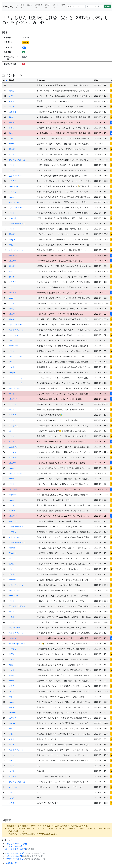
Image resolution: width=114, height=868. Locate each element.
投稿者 (22, 6)
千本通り (13, 532)
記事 (17, 6)
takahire (13, 713)
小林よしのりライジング (16, 844)
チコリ (12, 128)
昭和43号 (13, 495)
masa (11, 197)
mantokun (13, 186)
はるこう (13, 760)
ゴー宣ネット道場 (14, 846)
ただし (12, 91)
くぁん (12, 303)
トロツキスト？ (15, 335)
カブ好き (13, 718)
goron (12, 144)
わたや (12, 803)
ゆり (11, 362)
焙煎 (11, 665)
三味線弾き (14, 447)
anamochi (13, 675)
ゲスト (12, 154)
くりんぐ (13, 192)
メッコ (12, 85)
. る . (22, 378)
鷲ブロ (63, 6)
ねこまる (13, 112)
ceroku (12, 511)
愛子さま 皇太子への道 (16, 849)
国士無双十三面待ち (17, 224)
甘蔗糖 (12, 654)
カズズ (12, 691)
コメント (30, 6)
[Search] (94, 6)
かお (11, 734)
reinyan (12, 239)
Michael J (13, 580)
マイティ (13, 452)
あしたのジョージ (16, 176)
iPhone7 (13, 218)
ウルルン (13, 638)
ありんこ (13, 101)
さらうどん (14, 426)
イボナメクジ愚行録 (14, 853)
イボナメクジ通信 (14, 856)
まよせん (13, 404)
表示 (26, 42)
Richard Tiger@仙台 (17, 643)
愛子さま (56, 6)
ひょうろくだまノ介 (17, 160)
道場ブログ (39, 6)
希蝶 (11, 117)
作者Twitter (11, 863)
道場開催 (48, 6)
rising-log (8, 6)
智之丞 (12, 798)
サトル (12, 165)
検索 (107, 6)
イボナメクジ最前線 (14, 859)
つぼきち (13, 771)
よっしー (13, 431)
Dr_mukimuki (15, 628)
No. (5, 80)
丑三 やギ (13, 122)
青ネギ (12, 107)
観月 (11, 729)
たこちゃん (14, 787)
